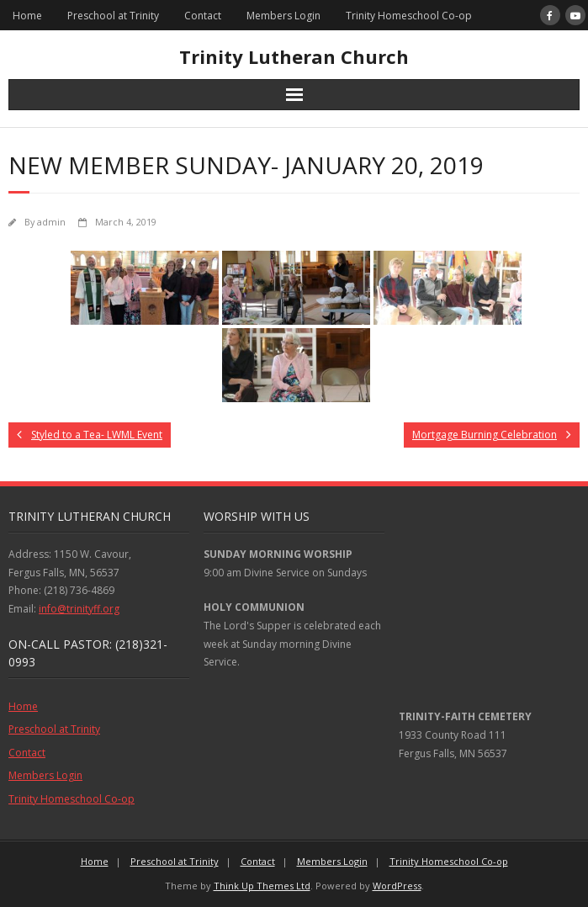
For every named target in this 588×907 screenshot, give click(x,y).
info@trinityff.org (79, 609)
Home (27, 16)
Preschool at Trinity (113, 16)
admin (51, 222)
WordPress (397, 886)
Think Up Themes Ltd (262, 886)
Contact (203, 16)
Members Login (283, 16)
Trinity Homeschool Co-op (409, 16)
